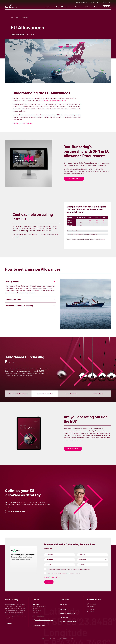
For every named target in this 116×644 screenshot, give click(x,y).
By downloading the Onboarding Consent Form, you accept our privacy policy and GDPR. (69, 569)
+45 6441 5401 (41, 616)
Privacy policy (52, 638)
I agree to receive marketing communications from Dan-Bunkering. (64, 573)
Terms (104, 2)
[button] (18, 394)
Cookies (44, 638)
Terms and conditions (63, 638)
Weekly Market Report (82, 2)
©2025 (72, 638)
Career (98, 2)
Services (49, 7)
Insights (87, 7)
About (77, 7)
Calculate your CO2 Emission (23, 123)
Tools (97, 7)
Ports (92, 2)
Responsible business (63, 7)
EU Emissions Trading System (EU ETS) (52, 100)
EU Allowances (24, 17)
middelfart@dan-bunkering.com (44, 620)
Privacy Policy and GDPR (53, 577)
